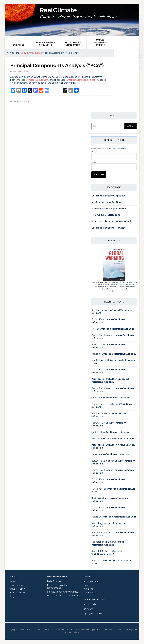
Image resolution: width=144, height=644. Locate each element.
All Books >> (114, 291)
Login (13, 596)
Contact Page (17, 593)
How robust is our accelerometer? (111, 221)
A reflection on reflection (106, 202)
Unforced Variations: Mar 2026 (109, 228)
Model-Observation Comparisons (57, 587)
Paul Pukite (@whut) (103, 379)
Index (87, 585)
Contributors (90, 593)
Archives (88, 589)
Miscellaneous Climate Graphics (64, 596)
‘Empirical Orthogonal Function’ (82, 80)
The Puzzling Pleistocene (106, 215)
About (13, 581)
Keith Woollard (100, 498)
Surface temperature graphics (63, 592)
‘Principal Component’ (37, 80)
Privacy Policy (18, 589)
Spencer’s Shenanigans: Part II (109, 209)
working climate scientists (99, 629)
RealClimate (65, 11)
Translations (17, 585)
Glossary (26, 101)
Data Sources (54, 581)
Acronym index (92, 581)
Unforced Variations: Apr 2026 (108, 196)
